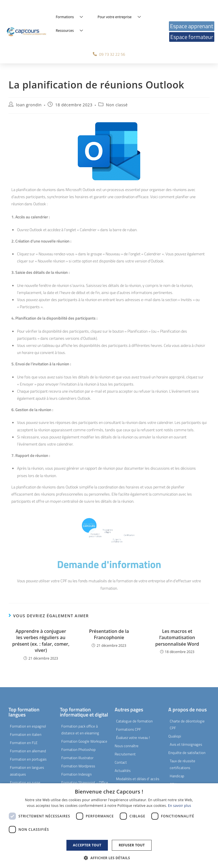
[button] (109, 858)
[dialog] (109, 826)
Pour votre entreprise (121, 17)
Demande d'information (109, 564)
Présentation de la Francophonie (109, 634)
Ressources (72, 31)
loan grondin (29, 105)
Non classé (117, 105)
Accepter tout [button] (87, 845)
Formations (72, 17)
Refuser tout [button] (132, 845)
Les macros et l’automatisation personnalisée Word (177, 638)
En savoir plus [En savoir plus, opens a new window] (180, 806)
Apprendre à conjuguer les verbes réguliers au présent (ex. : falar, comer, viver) (41, 641)
